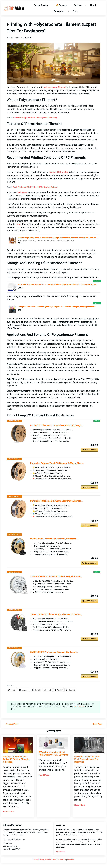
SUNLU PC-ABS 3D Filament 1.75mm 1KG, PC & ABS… (56, 576)
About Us (71, 860)
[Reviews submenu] (86, 5)
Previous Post (11, 724)
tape (19, 224)
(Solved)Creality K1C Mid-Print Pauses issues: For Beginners (87, 759)
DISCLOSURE (79, 707)
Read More (8, 812)
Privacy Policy (38, 860)
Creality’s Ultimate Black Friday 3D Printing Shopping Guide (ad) (17, 759)
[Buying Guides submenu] (52, 5)
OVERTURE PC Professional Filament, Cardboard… (54, 539)
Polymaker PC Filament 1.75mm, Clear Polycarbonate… (56, 501)
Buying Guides (41, 5)
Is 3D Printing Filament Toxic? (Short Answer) (35, 118)
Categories (59, 11)
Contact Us (62, 860)
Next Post (97, 724)
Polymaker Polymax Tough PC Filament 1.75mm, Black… (57, 463)
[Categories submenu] (69, 11)
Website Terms (50, 860)
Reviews (78, 5)
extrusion (23, 192)
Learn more (61, 852)
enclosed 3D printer (58, 172)
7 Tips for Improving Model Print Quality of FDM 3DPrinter (53, 754)
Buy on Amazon (91, 450)
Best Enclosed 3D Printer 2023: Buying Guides (35, 187)
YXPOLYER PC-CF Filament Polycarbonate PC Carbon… (56, 614)
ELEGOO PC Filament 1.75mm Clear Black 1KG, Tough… (56, 425)
